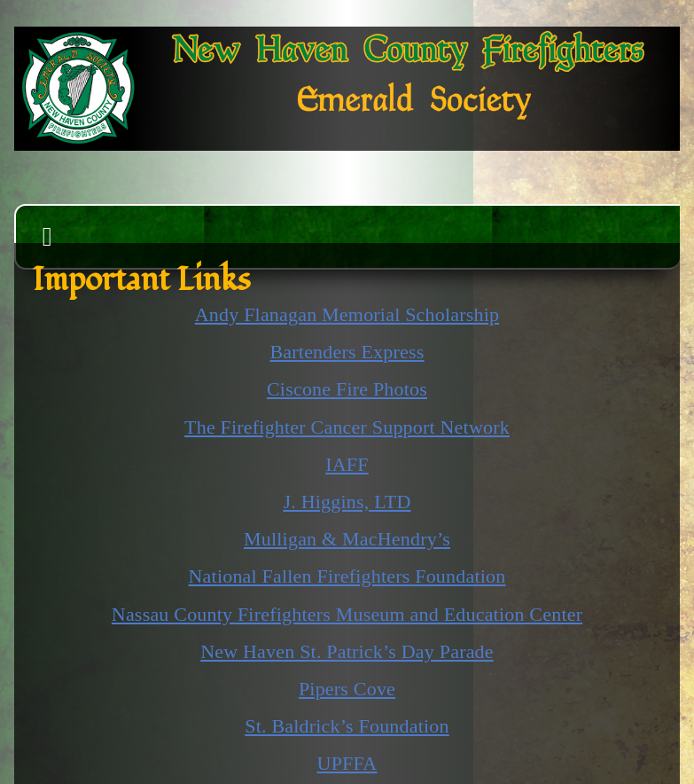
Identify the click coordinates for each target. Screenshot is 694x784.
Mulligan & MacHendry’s (347, 539)
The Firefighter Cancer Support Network (347, 427)
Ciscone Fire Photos (347, 389)
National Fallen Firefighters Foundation (347, 576)
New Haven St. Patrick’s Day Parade (347, 651)
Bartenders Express (347, 352)
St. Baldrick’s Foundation (347, 726)
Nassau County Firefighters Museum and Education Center (347, 614)
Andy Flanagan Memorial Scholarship (347, 314)
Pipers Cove (347, 689)
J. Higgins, (347, 502)
